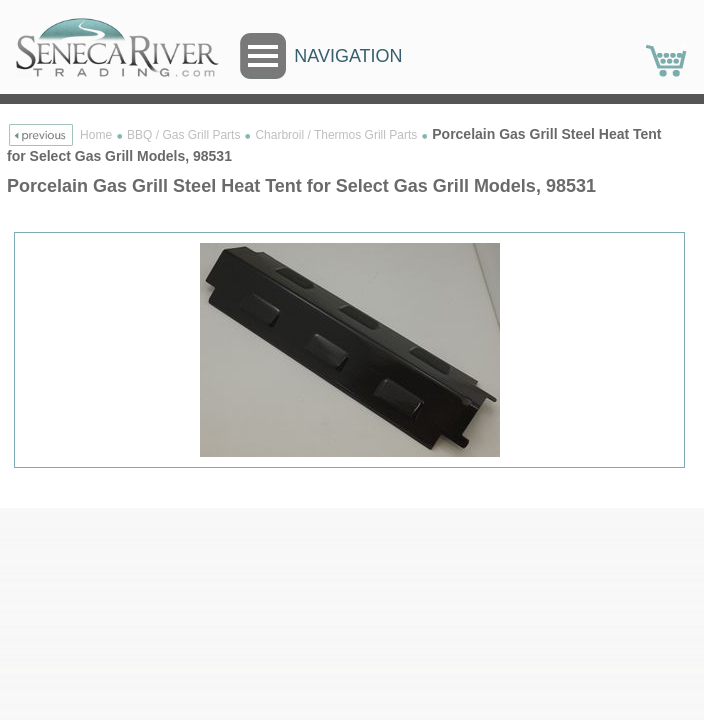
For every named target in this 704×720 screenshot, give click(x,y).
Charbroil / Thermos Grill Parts (336, 135)
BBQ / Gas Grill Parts (183, 135)
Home (96, 135)
